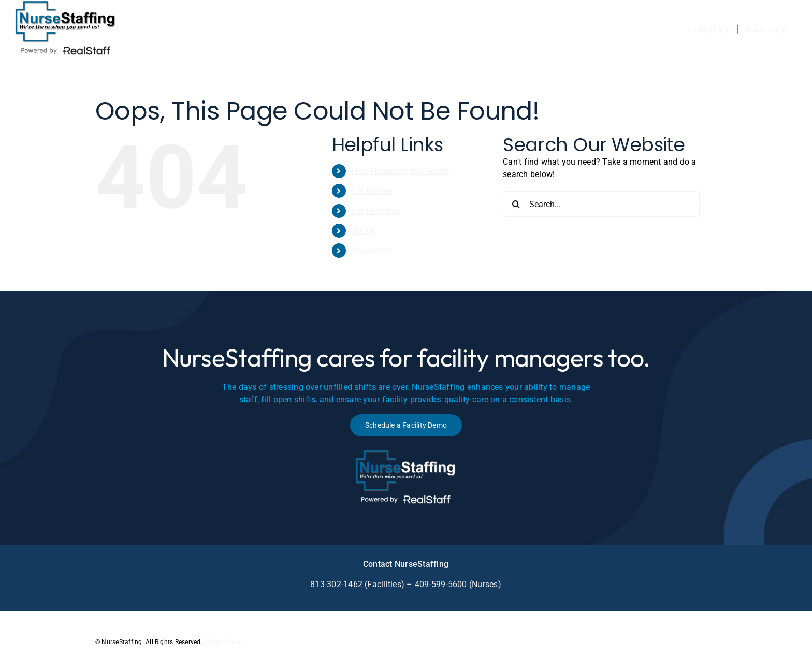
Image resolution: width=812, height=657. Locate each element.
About (363, 231)
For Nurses (372, 191)
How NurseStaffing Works (401, 171)
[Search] (516, 204)
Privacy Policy (224, 642)
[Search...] (601, 204)
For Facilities (376, 211)
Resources (371, 250)
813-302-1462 (336, 584)
